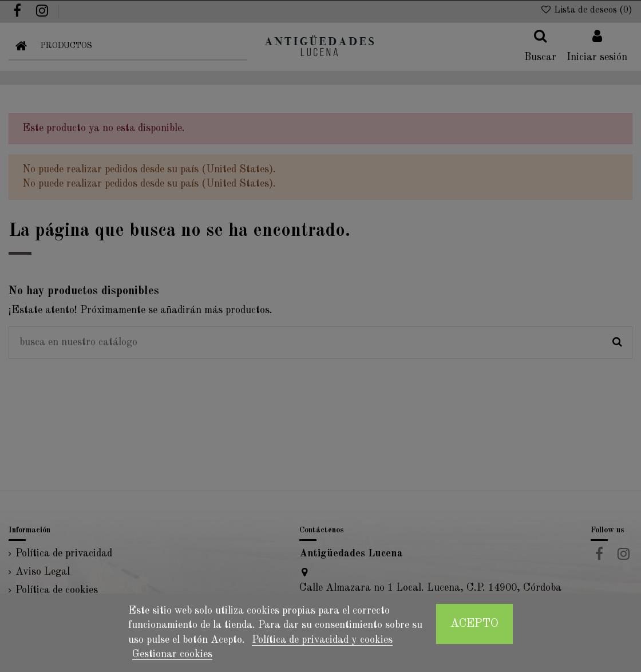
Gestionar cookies (172, 654)
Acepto (474, 624)
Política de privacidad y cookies (322, 640)
